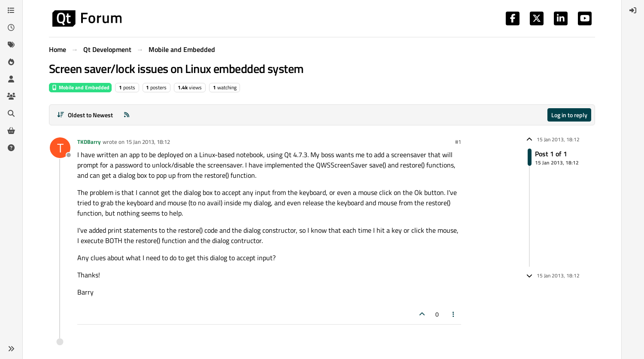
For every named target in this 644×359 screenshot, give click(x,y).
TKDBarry (89, 142)
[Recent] (11, 27)
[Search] (11, 113)
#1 (458, 142)
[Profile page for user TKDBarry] (60, 148)
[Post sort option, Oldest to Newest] (85, 115)
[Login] (633, 10)
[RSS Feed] (127, 115)
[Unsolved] (11, 148)
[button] (11, 349)
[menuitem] (633, 10)
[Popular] (11, 62)
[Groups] (11, 96)
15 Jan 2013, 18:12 (148, 142)
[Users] (11, 79)
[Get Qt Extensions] (11, 131)
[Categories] (11, 10)
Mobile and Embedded (80, 87)
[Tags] (11, 45)
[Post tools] (454, 314)
